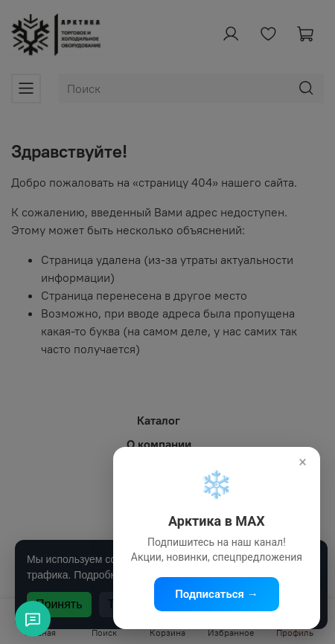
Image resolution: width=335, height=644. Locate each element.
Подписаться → (217, 594)
